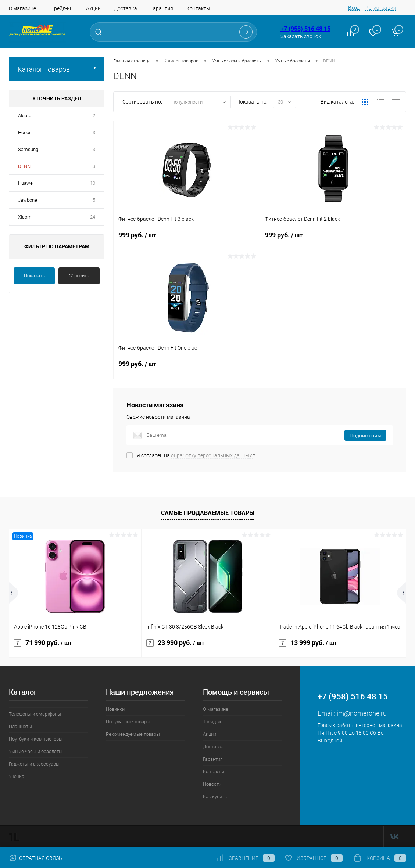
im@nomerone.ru (362, 713)
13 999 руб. (308, 643)
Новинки (115, 709)
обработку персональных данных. (212, 455)
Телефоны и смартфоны (35, 714)
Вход (354, 8)
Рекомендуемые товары (133, 734)
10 (93, 183)
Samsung (28, 149)
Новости (212, 784)
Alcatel (25, 116)
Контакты (198, 8)
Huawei (26, 183)
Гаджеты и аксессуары (34, 764)
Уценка (17, 776)
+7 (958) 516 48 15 (305, 29)
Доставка (126, 8)
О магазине (22, 8)
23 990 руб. (175, 643)
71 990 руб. (43, 643)
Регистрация (381, 8)
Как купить (215, 797)
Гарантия (162, 8)
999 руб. (187, 239)
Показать (34, 276)
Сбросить (79, 276)
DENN (24, 166)
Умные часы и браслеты (36, 751)
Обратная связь (35, 858)
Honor (24, 132)
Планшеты (20, 726)
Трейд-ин (62, 8)
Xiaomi (25, 217)
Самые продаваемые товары (208, 513)
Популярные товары (128, 722)
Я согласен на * (196, 455)
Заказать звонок (301, 36)
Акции (93, 8)
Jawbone (28, 200)
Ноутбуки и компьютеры (36, 739)
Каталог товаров (57, 69)
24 (93, 217)
